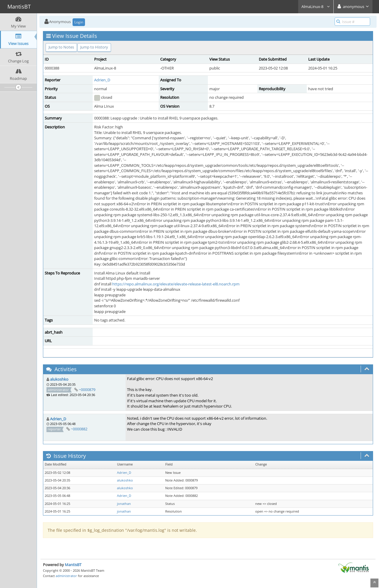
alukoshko (59, 379)
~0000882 (79, 429)
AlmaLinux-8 (316, 7)
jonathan (124, 504)
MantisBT (73, 565)
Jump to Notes (61, 47)
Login (79, 22)
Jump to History (94, 47)
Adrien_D (102, 80)
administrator (66, 576)
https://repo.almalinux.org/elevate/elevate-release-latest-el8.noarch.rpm (176, 284)
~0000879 (87, 390)
